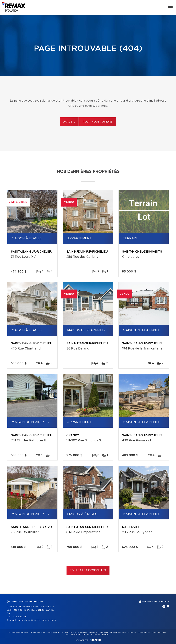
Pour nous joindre (98, 122)
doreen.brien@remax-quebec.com (36, 620)
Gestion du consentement (96, 635)
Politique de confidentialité (138, 632)
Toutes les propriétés (88, 570)
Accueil (69, 122)
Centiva (95, 640)
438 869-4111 (20, 617)
